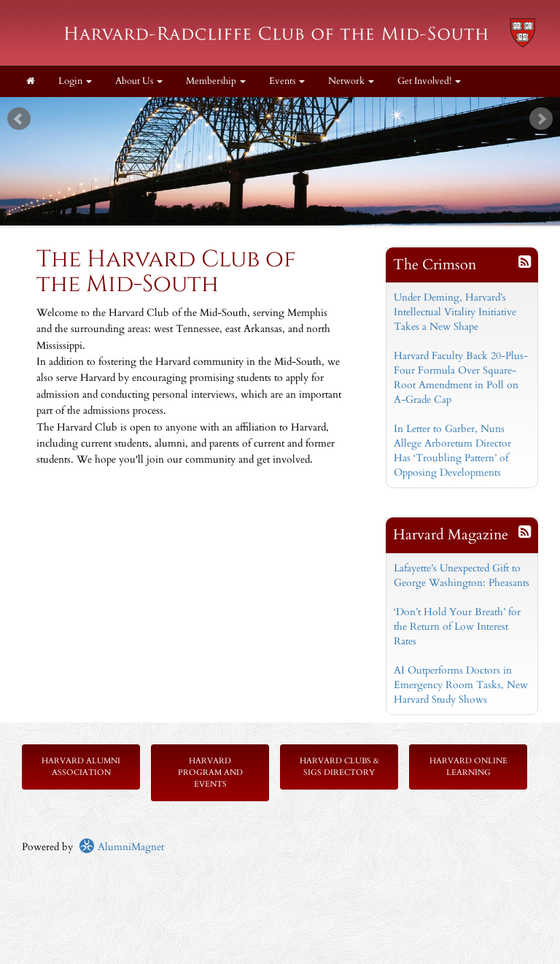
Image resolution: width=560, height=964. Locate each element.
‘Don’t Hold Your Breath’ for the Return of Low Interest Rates (457, 626)
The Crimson (435, 265)
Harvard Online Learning (468, 767)
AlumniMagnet (121, 847)
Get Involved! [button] (429, 81)
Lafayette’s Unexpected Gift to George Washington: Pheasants (462, 575)
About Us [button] (139, 81)
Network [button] (351, 81)
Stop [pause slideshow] (286, 108)
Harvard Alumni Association (81, 767)
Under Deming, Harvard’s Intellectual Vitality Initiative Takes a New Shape (455, 312)
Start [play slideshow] (275, 108)
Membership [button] (216, 81)
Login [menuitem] (75, 81)
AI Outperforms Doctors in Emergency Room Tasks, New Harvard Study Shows (461, 685)
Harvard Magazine (451, 535)
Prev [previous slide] (19, 119)
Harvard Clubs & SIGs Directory (339, 767)
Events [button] (287, 81)
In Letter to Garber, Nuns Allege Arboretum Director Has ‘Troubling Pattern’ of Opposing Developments (452, 451)
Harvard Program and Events (210, 772)
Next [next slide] (541, 119)
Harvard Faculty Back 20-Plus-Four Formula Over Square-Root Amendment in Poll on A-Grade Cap (461, 378)
